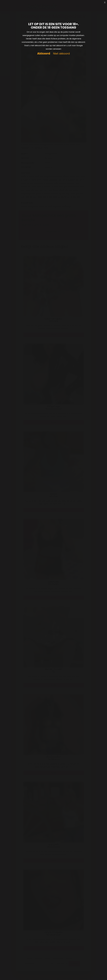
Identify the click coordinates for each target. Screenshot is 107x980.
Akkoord (44, 54)
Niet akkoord (61, 54)
